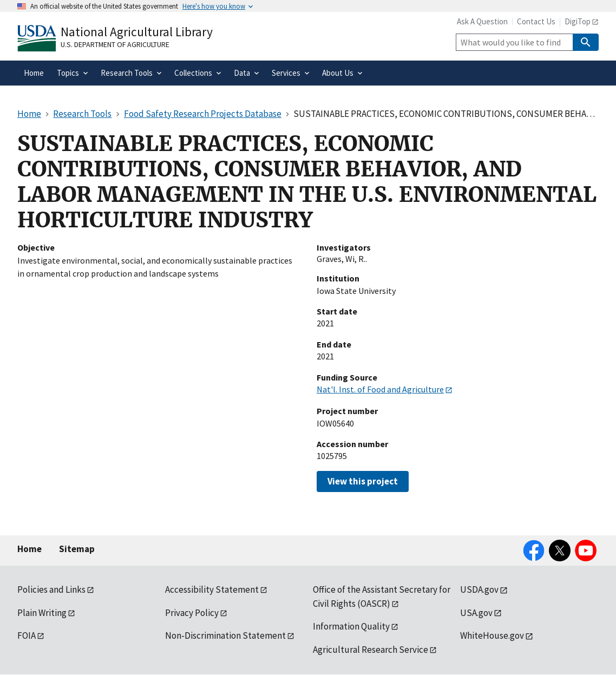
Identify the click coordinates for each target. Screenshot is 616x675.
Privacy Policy (192, 613)
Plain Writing (42, 613)
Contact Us (536, 21)
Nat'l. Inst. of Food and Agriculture (380, 389)
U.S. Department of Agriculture (115, 44)
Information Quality (351, 626)
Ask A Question (482, 21)
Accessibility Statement (212, 589)
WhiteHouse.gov (492, 635)
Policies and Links (51, 589)
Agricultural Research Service (371, 650)
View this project (363, 481)
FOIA (27, 635)
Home (30, 549)
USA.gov (476, 613)
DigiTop (578, 21)
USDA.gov (479, 589)
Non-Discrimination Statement (225, 635)
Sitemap (77, 549)
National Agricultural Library (137, 32)
